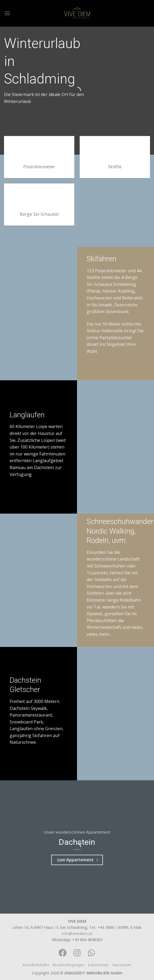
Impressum (122, 965)
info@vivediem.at (77, 933)
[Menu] (7, 13)
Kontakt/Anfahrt (36, 965)
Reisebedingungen (69, 965)
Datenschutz (98, 965)
